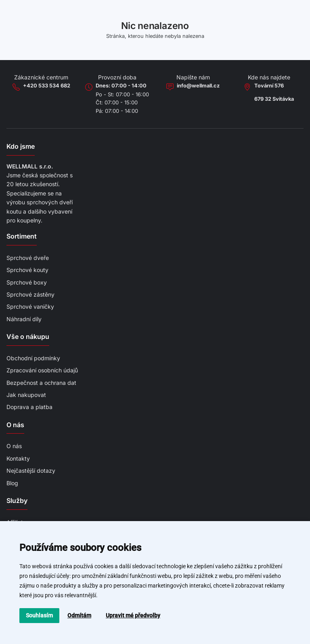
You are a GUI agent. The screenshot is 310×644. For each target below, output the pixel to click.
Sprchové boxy (27, 282)
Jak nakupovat (26, 395)
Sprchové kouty (27, 270)
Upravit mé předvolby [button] (133, 615)
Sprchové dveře (28, 258)
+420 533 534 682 (47, 86)
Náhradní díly (24, 319)
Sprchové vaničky (30, 306)
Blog (12, 483)
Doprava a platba (29, 407)
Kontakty (18, 458)
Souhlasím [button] (39, 615)
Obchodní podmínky (33, 358)
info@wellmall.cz (198, 86)
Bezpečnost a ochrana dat (41, 383)
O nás (14, 446)
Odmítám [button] (79, 615)
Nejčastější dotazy (31, 471)
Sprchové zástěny (30, 294)
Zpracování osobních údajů (42, 370)
